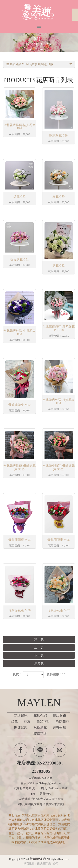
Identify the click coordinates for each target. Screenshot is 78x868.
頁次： (17, 674)
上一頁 (39, 647)
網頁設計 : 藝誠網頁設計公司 (41, 864)
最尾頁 (39, 663)
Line (40, 750)
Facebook (20, 750)
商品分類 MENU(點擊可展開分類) (39, 64)
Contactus (60, 750)
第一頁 (39, 639)
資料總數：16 (56, 674)
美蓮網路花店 (39, 12)
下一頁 (39, 655)
